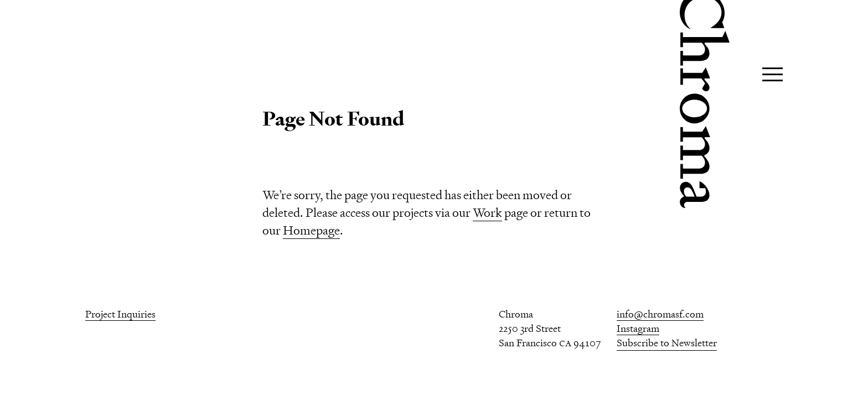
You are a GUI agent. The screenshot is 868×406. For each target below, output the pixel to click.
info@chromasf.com (660, 314)
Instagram (638, 328)
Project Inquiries (120, 314)
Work (487, 213)
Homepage (311, 230)
